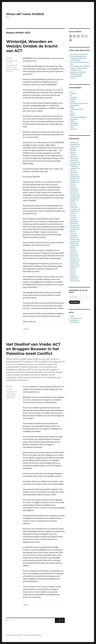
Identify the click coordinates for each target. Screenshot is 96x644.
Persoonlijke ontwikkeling (78, 117)
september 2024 (75, 145)
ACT (7, 65)
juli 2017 (73, 269)
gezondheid (13, 65)
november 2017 (75, 261)
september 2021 (75, 198)
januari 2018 (74, 257)
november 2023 (75, 164)
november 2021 (75, 196)
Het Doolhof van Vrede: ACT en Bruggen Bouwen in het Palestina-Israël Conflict (33, 349)
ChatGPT (73, 99)
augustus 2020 (75, 212)
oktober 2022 (74, 180)
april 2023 (73, 170)
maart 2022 (74, 188)
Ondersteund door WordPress (33, 635)
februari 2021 (74, 208)
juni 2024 (73, 151)
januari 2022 (74, 192)
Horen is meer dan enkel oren (79, 54)
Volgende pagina (62, 623)
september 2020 (75, 210)
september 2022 (75, 182)
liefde (11, 392)
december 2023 (75, 162)
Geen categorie (75, 105)
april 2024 (73, 154)
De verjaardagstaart (76, 76)
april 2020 (73, 218)
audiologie (73, 98)
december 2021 (75, 194)
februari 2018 (74, 255)
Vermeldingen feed (76, 318)
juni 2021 (73, 204)
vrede (13, 394)
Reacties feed (74, 320)
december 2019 (75, 226)
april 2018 (73, 251)
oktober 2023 (74, 166)
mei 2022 (73, 186)
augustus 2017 (75, 267)
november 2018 (75, 241)
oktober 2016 (74, 279)
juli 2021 (73, 202)
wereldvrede (10, 398)
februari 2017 (74, 277)
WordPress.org (75, 322)
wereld (14, 396)
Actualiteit (9, 389)
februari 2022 (74, 190)
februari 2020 (74, 222)
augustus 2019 (75, 229)
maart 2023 (74, 172)
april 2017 (73, 275)
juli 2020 (73, 214)
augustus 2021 (75, 200)
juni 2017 (73, 271)
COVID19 (73, 78)
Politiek (9, 394)
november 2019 (75, 227)
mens (15, 67)
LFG (72, 111)
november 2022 (75, 178)
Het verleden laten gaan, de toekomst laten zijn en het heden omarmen (78, 58)
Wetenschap (74, 125)
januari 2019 (74, 237)
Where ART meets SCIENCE (25, 14)
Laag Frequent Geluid (77, 109)
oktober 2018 (74, 243)
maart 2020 (74, 220)
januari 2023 (74, 174)
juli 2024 (73, 149)
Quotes (72, 121)
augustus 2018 (75, 245)
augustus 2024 (75, 147)
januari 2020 (74, 224)
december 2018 (75, 239)
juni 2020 (73, 216)
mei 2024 (73, 152)
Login (72, 316)
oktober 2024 (74, 143)
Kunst (72, 107)
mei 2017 (73, 273)
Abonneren (74, 302)
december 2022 (75, 176)
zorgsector (74, 129)
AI (71, 96)
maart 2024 (74, 156)
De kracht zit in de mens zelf (79, 103)
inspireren (9, 67)
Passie (8, 69)
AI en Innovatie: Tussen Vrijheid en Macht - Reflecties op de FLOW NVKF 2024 (80, 68)
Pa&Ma (73, 115)
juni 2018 (73, 247)
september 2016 (75, 281)
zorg (11, 71)
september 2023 (75, 168)
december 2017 (75, 259)
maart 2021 (74, 206)
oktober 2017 (74, 263)
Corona (73, 101)
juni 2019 (73, 233)
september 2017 (75, 265)
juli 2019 (73, 231)
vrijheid (9, 396)
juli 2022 (73, 184)
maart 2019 (74, 235)
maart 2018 (74, 253)
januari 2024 (74, 160)
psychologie (74, 119)
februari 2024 (74, 158)
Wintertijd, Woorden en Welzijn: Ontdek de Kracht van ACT (32, 46)
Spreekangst (74, 123)
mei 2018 (73, 249)
